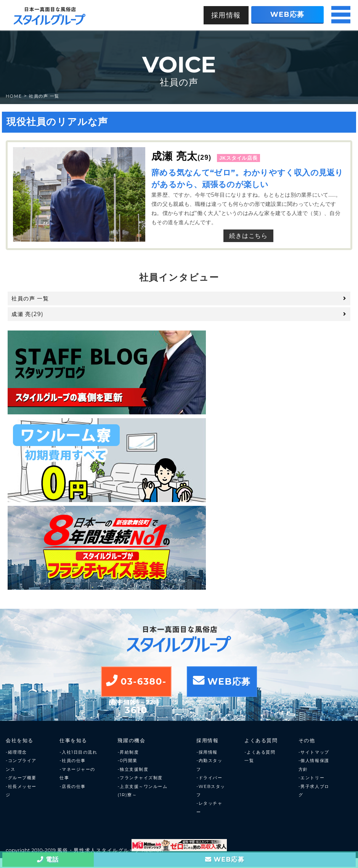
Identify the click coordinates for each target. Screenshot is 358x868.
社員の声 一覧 (44, 96)
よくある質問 (261, 740)
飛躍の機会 (131, 740)
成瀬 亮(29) (179, 314)
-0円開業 (127, 761)
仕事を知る (73, 740)
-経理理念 (16, 752)
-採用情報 (207, 752)
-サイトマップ (314, 752)
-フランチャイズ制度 (140, 778)
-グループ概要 (21, 778)
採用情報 (226, 15)
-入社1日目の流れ (78, 752)
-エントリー (311, 778)
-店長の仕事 (72, 786)
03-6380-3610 (136, 686)
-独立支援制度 (133, 769)
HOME (14, 96)
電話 (48, 859)
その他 (307, 740)
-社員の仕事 (72, 761)
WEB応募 (287, 14)
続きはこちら (248, 236)
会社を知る (20, 740)
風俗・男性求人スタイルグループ (99, 850)
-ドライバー (209, 778)
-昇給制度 (128, 752)
